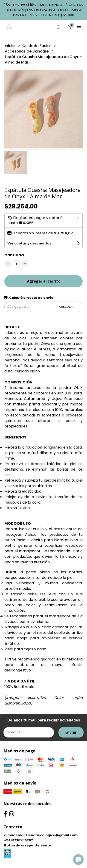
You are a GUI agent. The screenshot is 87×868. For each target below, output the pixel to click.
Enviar (71, 732)
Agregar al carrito (44, 281)
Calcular (67, 307)
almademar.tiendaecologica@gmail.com (41, 835)
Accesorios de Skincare (27, 51)
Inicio (10, 46)
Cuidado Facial (37, 46)
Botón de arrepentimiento (28, 845)
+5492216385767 (19, 840)
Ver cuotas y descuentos (29, 243)
